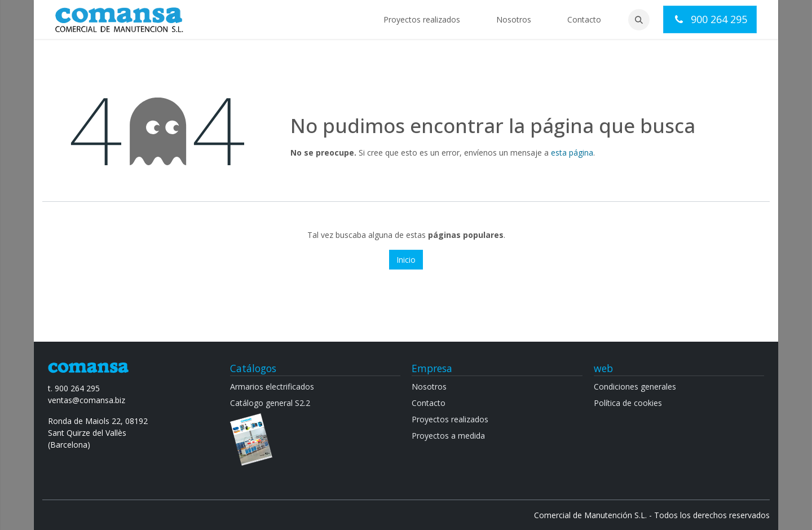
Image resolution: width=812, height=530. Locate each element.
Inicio (406, 260)
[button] (639, 20)
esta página (572, 153)
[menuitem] (422, 19)
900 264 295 (710, 19)
